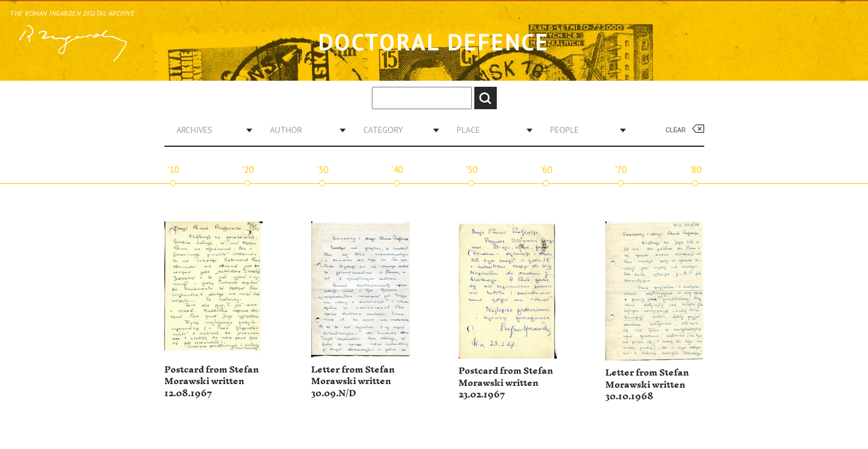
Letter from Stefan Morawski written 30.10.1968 (647, 385)
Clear (675, 130)
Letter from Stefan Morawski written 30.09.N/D (353, 382)
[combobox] (210, 130)
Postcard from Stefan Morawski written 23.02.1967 (506, 383)
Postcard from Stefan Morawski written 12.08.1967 (212, 382)
